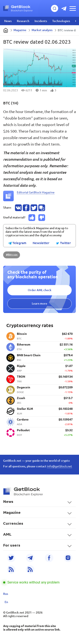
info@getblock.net (60, 466)
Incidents (41, 21)
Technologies (61, 21)
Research (23, 21)
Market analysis (42, 30)
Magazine (20, 30)
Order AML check (40, 290)
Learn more (39, 304)
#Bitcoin (12, 255)
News (8, 21)
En (6, 602)
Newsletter (41, 243)
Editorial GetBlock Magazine (36, 192)
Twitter (63, 243)
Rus (6, 594)
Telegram (17, 243)
